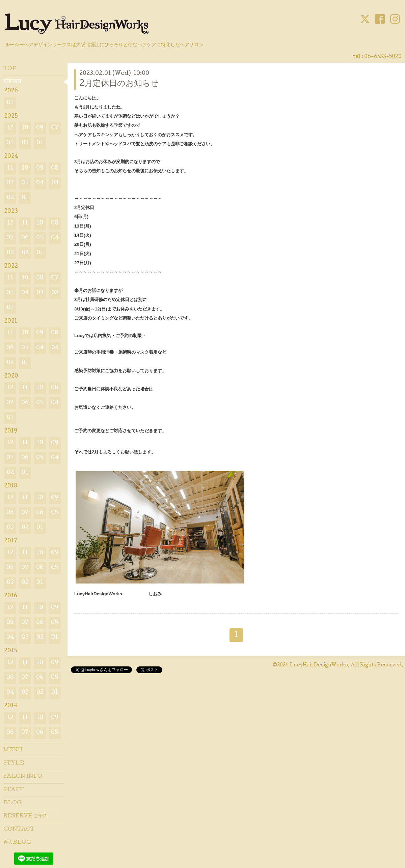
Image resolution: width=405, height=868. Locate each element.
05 (10, 143)
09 (40, 128)
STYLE (14, 764)
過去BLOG (17, 843)
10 (25, 128)
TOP (10, 69)
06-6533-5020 (383, 57)
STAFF (13, 790)
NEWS (12, 82)
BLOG (12, 803)
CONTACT (19, 830)
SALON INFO (23, 777)
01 (10, 103)
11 (10, 168)
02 (10, 198)
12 (10, 128)
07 (55, 128)
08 (55, 168)
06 (25, 238)
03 (25, 143)
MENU (13, 750)
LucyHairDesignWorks (319, 665)
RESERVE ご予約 (25, 816)
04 (40, 183)
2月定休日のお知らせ (119, 84)
